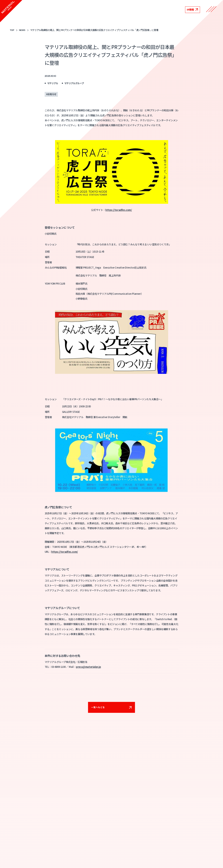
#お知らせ (51, 94)
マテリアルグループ (74, 83)
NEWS (22, 30)
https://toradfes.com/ (119, 210)
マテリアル (53, 83)
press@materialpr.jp (89, 667)
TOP (12, 30)
